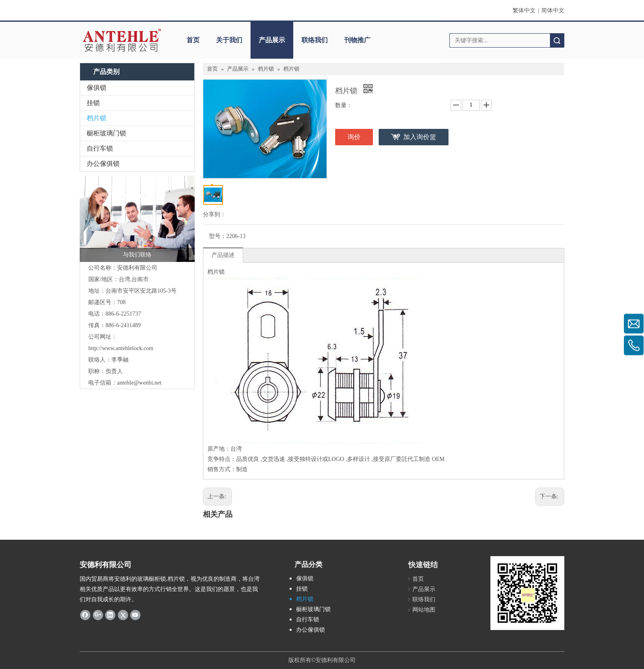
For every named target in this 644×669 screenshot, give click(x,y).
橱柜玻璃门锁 (106, 133)
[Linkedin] (110, 614)
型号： (218, 236)
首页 (193, 40)
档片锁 (97, 118)
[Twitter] (123, 614)
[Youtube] (135, 614)
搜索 (557, 40)
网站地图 (424, 610)
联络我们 (315, 40)
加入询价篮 (420, 137)
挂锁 (93, 103)
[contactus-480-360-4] (137, 219)
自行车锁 (100, 148)
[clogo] (122, 40)
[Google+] (98, 614)
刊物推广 (357, 40)
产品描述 (223, 255)
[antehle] (527, 593)
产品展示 (272, 40)
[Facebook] (85, 614)
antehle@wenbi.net (139, 383)
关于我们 (229, 40)
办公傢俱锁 (103, 164)
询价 (354, 137)
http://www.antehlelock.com (121, 348)
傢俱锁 (97, 88)
